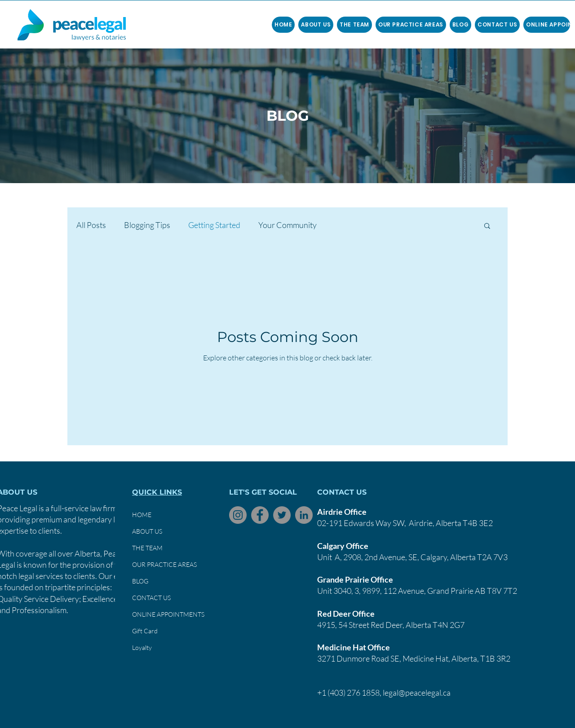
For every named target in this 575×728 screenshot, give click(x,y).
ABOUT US (147, 531)
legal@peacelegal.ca (417, 693)
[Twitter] (282, 515)
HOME (142, 515)
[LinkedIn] (304, 515)
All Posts (91, 225)
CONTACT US (151, 598)
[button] (354, 25)
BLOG (140, 581)
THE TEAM (147, 548)
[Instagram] (238, 515)
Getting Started (214, 225)
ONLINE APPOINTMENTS (168, 614)
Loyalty (142, 647)
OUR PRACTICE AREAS (164, 564)
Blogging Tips (147, 225)
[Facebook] (260, 515)
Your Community (287, 225)
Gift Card (145, 631)
